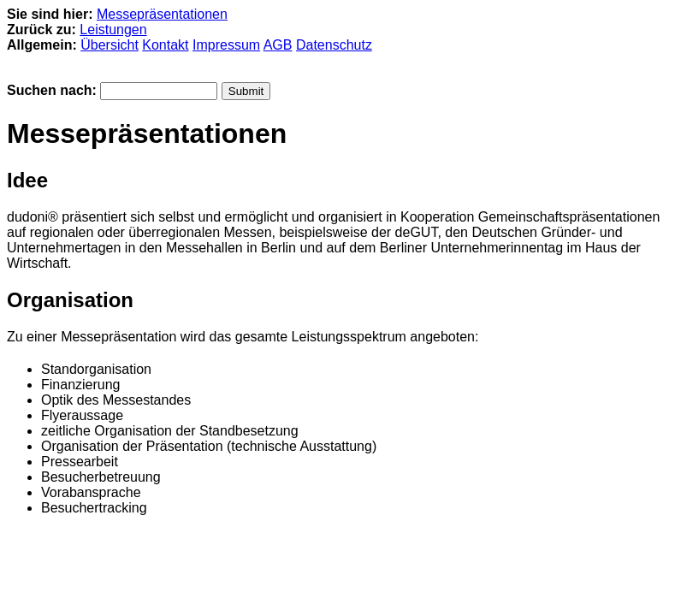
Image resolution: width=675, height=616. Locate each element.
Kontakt (165, 45)
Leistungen (113, 30)
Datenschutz (334, 45)
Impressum (226, 45)
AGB (278, 45)
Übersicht (110, 45)
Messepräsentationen (162, 14)
